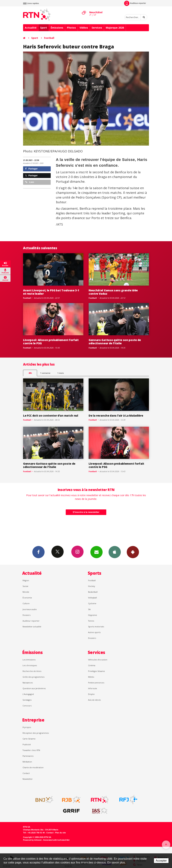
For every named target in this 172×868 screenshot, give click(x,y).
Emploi (91, 694)
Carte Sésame (29, 739)
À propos (27, 727)
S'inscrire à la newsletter (86, 512)
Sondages (27, 700)
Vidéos (84, 28)
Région (26, 580)
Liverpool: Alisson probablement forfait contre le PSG (51, 342)
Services (97, 28)
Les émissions (29, 660)
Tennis (91, 621)
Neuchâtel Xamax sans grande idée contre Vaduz (113, 292)
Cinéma (92, 665)
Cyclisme (92, 603)
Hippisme (93, 615)
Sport (44, 28)
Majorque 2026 (115, 28)
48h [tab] (30, 373)
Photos (71, 28)
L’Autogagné (28, 694)
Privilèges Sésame (96, 671)
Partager (31, 169)
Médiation (27, 762)
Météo (91, 677)
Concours (27, 706)
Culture (26, 603)
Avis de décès (94, 700)
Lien (30, 182)
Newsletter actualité (32, 627)
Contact (26, 773)
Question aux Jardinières (34, 688)
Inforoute (93, 688)
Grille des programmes (33, 677)
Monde (26, 592)
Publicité (27, 744)
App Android (133, 552)
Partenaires (28, 756)
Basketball (93, 592)
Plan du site (60, 833)
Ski (89, 609)
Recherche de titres (32, 671)
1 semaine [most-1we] (45, 373)
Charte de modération (33, 767)
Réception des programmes (36, 733)
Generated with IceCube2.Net (56, 840)
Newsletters (96, 552)
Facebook (38, 552)
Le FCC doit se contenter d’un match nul (51, 416)
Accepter (161, 861)
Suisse (25, 586)
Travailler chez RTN (31, 750)
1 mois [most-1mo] (61, 373)
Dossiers (26, 615)
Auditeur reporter (31, 621)
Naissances (28, 683)
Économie (27, 598)
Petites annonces (96, 683)
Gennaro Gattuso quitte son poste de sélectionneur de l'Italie (115, 342)
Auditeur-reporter (135, 3)
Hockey (92, 586)
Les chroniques (30, 665)
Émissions (57, 28)
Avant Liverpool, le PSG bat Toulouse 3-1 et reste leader (51, 292)
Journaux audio (30, 609)
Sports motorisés (96, 627)
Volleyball (92, 598)
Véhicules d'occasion (98, 660)
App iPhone (115, 552)
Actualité (31, 28)
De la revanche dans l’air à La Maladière (116, 416)
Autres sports (94, 632)
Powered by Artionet (32, 840)
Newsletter (28, 779)
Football (49, 38)
